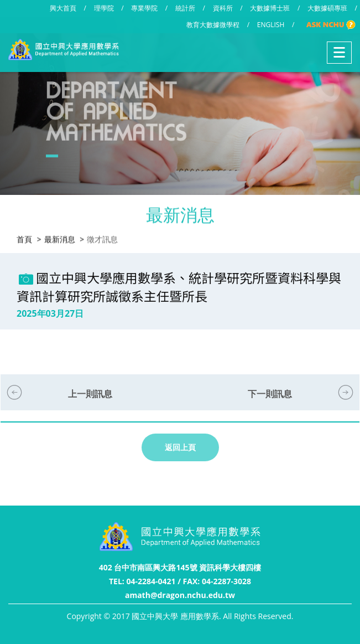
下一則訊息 (270, 394)
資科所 (223, 8)
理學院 (104, 8)
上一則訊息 (90, 394)
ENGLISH (271, 25)
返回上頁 (180, 447)
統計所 (185, 8)
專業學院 (144, 8)
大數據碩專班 (327, 8)
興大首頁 (63, 8)
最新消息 (60, 239)
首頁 (24, 239)
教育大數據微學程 (213, 25)
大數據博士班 (270, 8)
